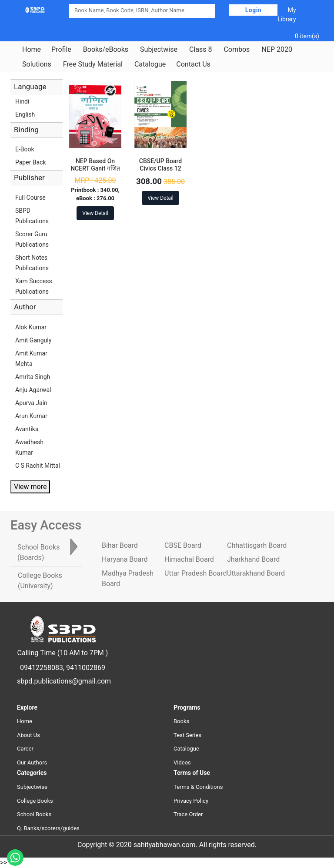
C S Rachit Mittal (38, 466)
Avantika (27, 429)
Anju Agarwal (33, 390)
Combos (237, 50)
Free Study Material (93, 64)
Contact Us (193, 64)
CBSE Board (183, 545)
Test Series (187, 735)
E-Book (25, 149)
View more (30, 487)
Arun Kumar (31, 416)
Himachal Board (189, 559)
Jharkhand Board (253, 559)
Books (181, 721)
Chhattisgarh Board (257, 545)
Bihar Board (120, 545)
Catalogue (150, 64)
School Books (34, 814)
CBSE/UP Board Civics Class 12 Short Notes (160, 168)
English (25, 114)
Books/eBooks (106, 50)
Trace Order (188, 814)
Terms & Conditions (198, 787)
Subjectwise (159, 50)
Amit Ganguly (33, 340)
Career (25, 749)
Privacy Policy (191, 801)
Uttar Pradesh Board (195, 573)
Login (254, 10)
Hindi (22, 101)
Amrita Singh (33, 377)
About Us (28, 735)
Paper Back (31, 162)
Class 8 (200, 50)
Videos (182, 762)
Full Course (30, 198)
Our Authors (32, 762)
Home (32, 50)
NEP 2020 (277, 50)
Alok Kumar (31, 327)
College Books (35, 801)
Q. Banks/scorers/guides (48, 828)
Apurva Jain (31, 403)
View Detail (95, 213)
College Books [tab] (40, 581)
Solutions (37, 64)
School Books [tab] (38, 552)
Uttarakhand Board (256, 573)
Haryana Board (125, 559)
